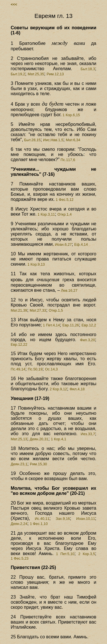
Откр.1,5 (56, 310)
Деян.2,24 (19, 524)
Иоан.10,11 (86, 519)
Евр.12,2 (89, 325)
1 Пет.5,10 (64, 554)
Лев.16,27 (69, 290)
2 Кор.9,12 (58, 389)
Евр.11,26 (71, 325)
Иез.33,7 (86, 434)
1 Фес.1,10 (39, 524)
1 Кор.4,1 (58, 439)
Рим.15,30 (39, 464)
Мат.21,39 (19, 310)
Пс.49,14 (18, 369)
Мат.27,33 (38, 310)
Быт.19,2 (18, 74)
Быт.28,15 (32, 140)
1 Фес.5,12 (64, 200)
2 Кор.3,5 (87, 554)
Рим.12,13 (55, 74)
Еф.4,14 (81, 244)
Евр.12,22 (19, 344)
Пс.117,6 (67, 160)
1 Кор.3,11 (46, 214)
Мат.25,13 (19, 439)
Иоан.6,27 (63, 244)
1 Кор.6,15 (71, 115)
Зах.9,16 (63, 519)
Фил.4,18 (77, 389)
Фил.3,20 (86, 340)
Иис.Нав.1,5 (53, 140)
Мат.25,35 (36, 74)
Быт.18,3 (84, 69)
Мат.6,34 (73, 140)
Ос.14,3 (52, 369)
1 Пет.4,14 (51, 325)
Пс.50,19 (35, 369)
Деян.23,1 (19, 464)
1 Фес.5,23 (20, 558)
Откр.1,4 (64, 214)
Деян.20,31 (39, 439)
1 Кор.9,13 (36, 264)
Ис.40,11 (40, 519)
